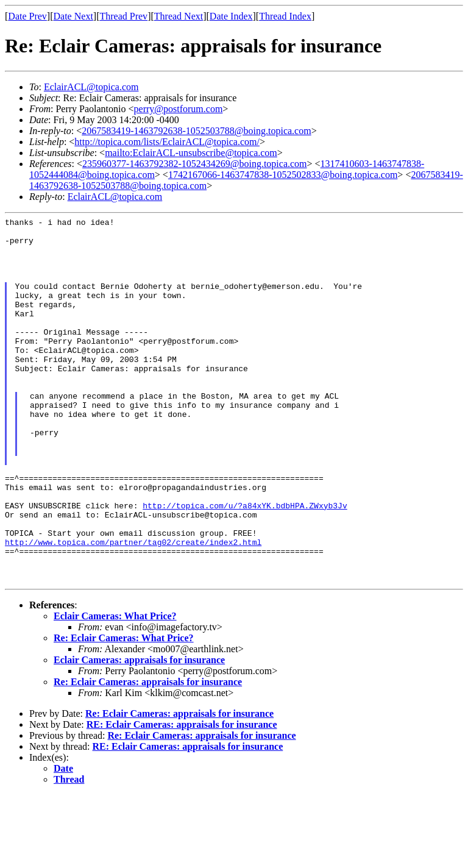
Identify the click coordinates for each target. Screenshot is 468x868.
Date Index (231, 16)
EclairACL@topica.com (91, 87)
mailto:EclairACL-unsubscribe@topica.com (191, 153)
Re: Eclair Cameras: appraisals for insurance (148, 755)
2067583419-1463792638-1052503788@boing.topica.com (196, 131)
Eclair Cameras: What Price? (115, 689)
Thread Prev (123, 16)
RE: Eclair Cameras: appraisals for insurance (182, 798)
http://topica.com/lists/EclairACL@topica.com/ (167, 142)
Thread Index (285, 16)
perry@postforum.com (179, 109)
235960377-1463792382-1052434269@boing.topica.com (194, 164)
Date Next (73, 16)
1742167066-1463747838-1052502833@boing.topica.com (283, 175)
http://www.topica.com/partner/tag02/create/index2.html (133, 608)
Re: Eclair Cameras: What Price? (124, 711)
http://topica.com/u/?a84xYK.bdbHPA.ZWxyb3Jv (245, 564)
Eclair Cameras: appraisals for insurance (139, 733)
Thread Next (179, 16)
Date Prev (27, 16)
